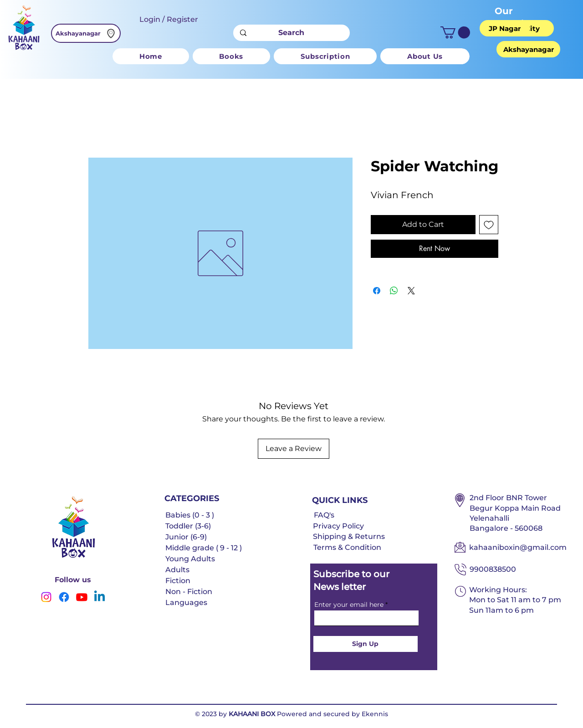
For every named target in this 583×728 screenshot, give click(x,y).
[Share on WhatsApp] (394, 291)
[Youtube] (82, 597)
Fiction (178, 581)
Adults (177, 570)
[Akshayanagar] (86, 33)
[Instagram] (46, 597)
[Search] (291, 33)
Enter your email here (349, 605)
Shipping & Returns (349, 536)
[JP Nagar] (505, 28)
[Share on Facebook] (377, 291)
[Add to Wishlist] (489, 225)
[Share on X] (411, 291)
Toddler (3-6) (188, 526)
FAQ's (324, 515)
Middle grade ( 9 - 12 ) (204, 548)
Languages (186, 602)
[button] (455, 33)
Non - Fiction (189, 592)
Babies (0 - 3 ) (190, 515)
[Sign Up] (366, 644)
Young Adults (190, 559)
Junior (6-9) (186, 537)
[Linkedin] (100, 597)
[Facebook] (64, 597)
